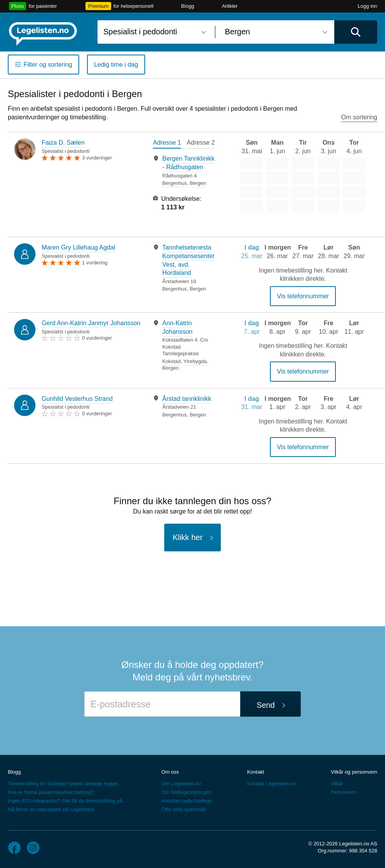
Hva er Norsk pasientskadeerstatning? (51, 792)
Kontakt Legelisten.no (271, 784)
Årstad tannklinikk (187, 399)
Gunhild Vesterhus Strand (77, 399)
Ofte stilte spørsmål (183, 809)
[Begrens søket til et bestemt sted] (275, 32)
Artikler (230, 6)
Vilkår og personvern (354, 772)
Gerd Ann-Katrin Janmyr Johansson (91, 323)
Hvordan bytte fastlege (187, 801)
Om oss (170, 772)
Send (266, 705)
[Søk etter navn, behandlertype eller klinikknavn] (153, 32)
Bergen (198, 183)
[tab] (167, 143)
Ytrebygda (195, 361)
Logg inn (367, 6)
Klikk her (188, 537)
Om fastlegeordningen (186, 792)
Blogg (187, 6)
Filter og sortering (48, 65)
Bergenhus (175, 183)
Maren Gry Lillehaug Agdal (79, 247)
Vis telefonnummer (303, 296)
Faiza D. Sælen (63, 143)
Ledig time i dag (116, 65)
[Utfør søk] (356, 32)
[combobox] (153, 32)
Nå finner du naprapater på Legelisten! (51, 809)
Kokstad (171, 361)
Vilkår (337, 784)
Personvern (344, 792)
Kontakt (255, 772)
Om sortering (359, 117)
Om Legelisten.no (181, 784)
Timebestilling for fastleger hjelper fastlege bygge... (65, 784)
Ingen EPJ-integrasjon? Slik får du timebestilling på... (67, 801)
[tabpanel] (184, 183)
